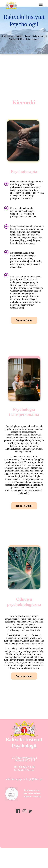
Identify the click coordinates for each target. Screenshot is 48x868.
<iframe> (24, 843)
